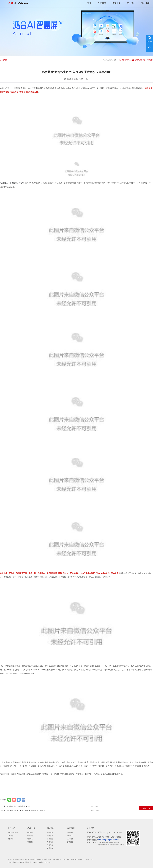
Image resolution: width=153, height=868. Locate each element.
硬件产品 (30, 833)
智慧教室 (11, 839)
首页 (90, 3)
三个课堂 (11, 836)
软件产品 (30, 836)
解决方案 (11, 828)
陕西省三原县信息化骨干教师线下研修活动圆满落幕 (50, 810)
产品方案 (102, 3)
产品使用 (50, 836)
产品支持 (50, 833)
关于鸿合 (70, 833)
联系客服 (50, 848)
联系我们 (70, 839)
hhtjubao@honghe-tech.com (109, 840)
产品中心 (31, 828)
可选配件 (30, 842)
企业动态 (3, 60)
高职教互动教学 (13, 833)
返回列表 (147, 808)
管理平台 (30, 839)
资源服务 (117, 3)
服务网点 (50, 845)
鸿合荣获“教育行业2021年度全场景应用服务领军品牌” (136, 60)
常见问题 (50, 842)
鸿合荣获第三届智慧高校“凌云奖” (50, 806)
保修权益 (50, 839)
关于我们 (131, 3)
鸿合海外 (146, 3)
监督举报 (70, 842)
